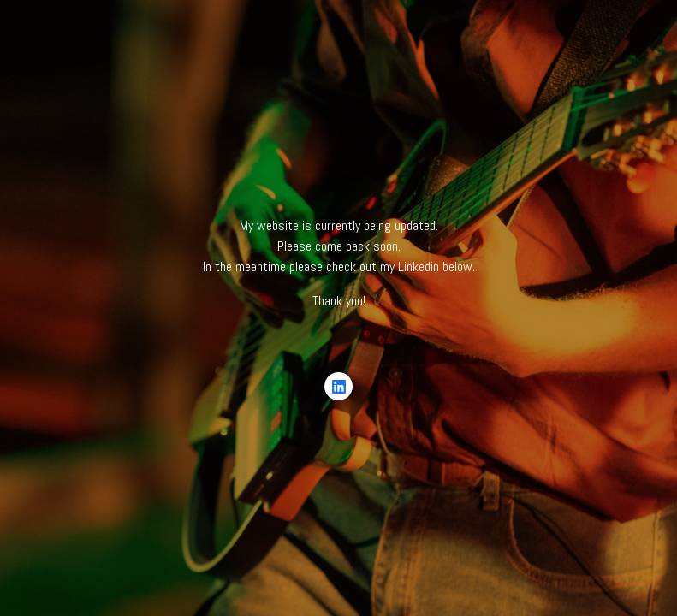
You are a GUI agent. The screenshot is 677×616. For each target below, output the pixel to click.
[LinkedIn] (339, 387)
